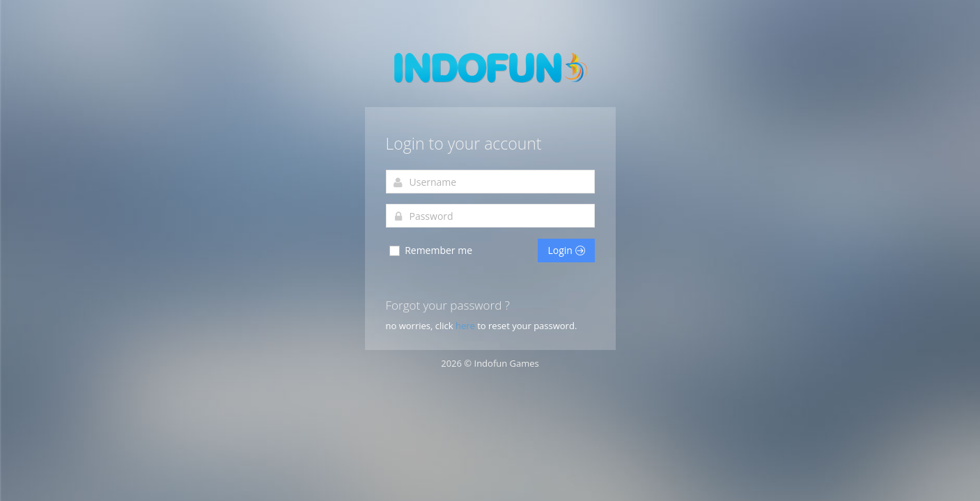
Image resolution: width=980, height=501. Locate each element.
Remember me (430, 250)
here (466, 326)
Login (566, 250)
